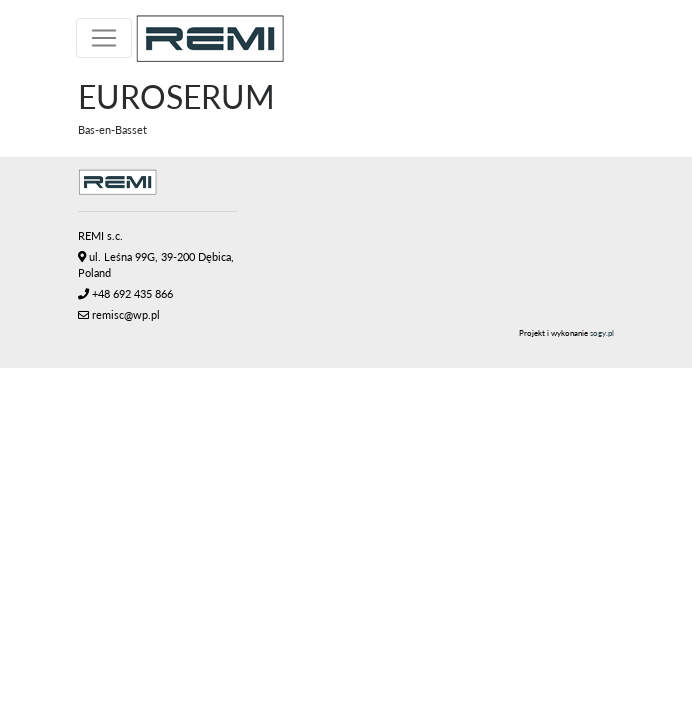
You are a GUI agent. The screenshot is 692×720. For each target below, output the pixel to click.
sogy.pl (602, 333)
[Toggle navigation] (104, 38)
